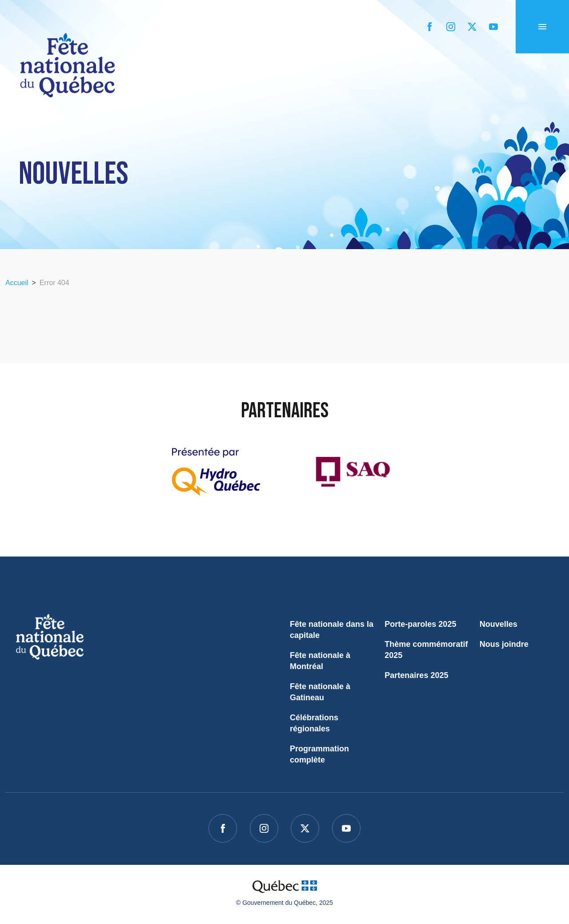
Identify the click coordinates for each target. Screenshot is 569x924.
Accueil (28, 108)
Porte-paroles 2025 (420, 624)
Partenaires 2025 (416, 675)
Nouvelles (499, 624)
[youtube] (493, 27)
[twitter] (472, 27)
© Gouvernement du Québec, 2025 (284, 903)
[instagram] (451, 27)
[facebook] (429, 27)
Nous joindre (504, 644)
